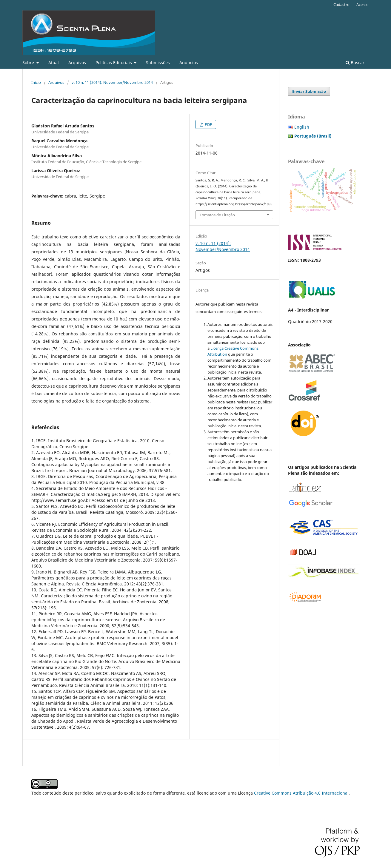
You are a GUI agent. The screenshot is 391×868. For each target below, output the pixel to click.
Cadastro (341, 4)
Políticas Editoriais (114, 63)
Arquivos (77, 63)
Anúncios (189, 63)
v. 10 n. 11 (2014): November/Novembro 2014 (112, 82)
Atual (54, 63)
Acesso (362, 4)
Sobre (29, 63)
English (302, 127)
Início (36, 82)
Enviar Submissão (309, 91)
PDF (208, 124)
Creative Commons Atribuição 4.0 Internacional (301, 793)
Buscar (355, 63)
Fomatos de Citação (217, 215)
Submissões (158, 63)
